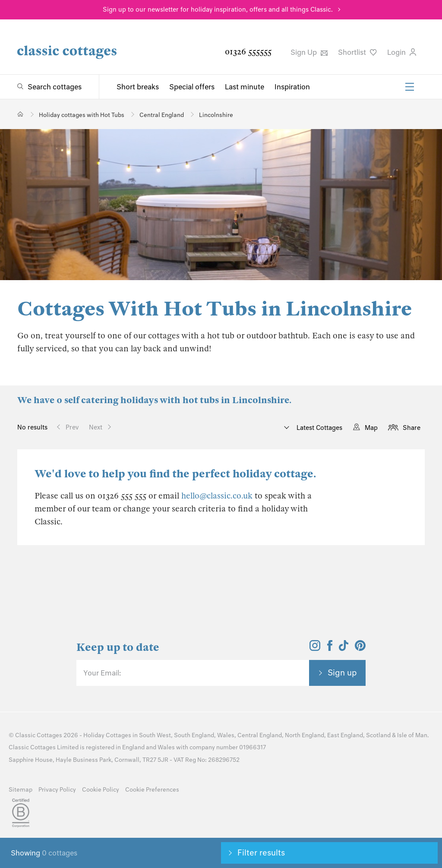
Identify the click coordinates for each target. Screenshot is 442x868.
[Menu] (410, 87)
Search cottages (55, 87)
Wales (226, 735)
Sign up (342, 672)
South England (194, 735)
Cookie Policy (101, 790)
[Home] (21, 114)
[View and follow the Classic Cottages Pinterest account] (360, 648)
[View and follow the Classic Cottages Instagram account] (315, 648)
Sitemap (21, 790)
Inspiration (292, 87)
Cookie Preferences (152, 790)
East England (345, 735)
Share (412, 428)
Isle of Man (412, 735)
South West (155, 735)
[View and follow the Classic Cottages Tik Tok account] (344, 648)
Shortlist (357, 52)
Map (371, 428)
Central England (260, 735)
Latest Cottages (319, 428)
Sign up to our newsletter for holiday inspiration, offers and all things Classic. (218, 9)
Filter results (261, 852)
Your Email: (102, 673)
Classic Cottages (39, 735)
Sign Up (309, 52)
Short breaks (138, 87)
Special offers (192, 87)
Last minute (245, 87)
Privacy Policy (57, 790)
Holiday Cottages (107, 735)
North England (305, 735)
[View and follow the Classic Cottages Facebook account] (330, 648)
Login (402, 52)
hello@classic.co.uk (217, 496)
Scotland (378, 735)
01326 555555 (248, 52)
